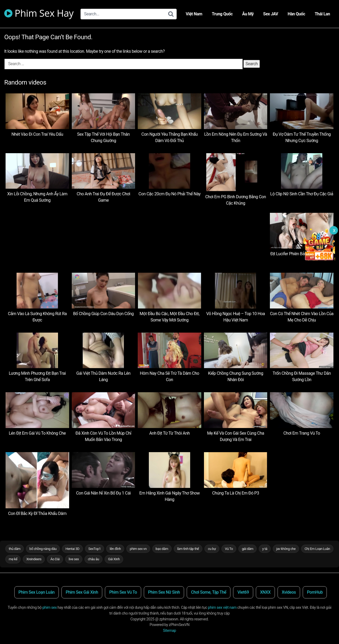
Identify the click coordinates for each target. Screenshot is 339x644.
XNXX (265, 592)
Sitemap (169, 631)
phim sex (50, 608)
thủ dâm (15, 549)
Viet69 (243, 592)
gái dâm (247, 549)
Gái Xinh (114, 559)
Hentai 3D (72, 549)
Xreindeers (34, 559)
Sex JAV (271, 14)
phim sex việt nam (222, 608)
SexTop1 (95, 549)
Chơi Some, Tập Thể (209, 592)
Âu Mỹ (248, 14)
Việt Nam (194, 14)
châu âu (93, 559)
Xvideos (289, 592)
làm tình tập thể (188, 549)
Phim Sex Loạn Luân (37, 592)
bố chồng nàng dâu (43, 549)
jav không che (286, 549)
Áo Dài (55, 559)
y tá (265, 549)
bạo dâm (162, 549)
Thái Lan (322, 14)
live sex (74, 559)
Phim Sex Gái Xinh (82, 592)
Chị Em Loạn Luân (317, 549)
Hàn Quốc (296, 14)
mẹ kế (13, 559)
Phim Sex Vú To (123, 592)
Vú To (229, 549)
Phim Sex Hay (39, 14)
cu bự (212, 549)
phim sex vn (138, 549)
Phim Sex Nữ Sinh (164, 592)
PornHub (315, 592)
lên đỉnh (115, 549)
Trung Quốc (222, 14)
